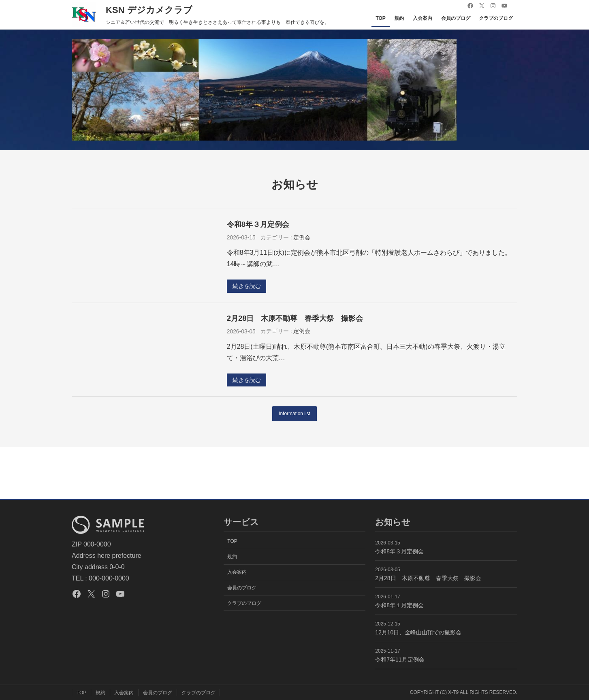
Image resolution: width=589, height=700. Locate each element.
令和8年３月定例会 (258, 224)
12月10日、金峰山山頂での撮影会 (418, 632)
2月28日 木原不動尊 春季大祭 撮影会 (295, 318)
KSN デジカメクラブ (149, 10)
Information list (294, 414)
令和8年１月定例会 (399, 605)
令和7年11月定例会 (400, 659)
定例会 (302, 237)
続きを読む (247, 286)
